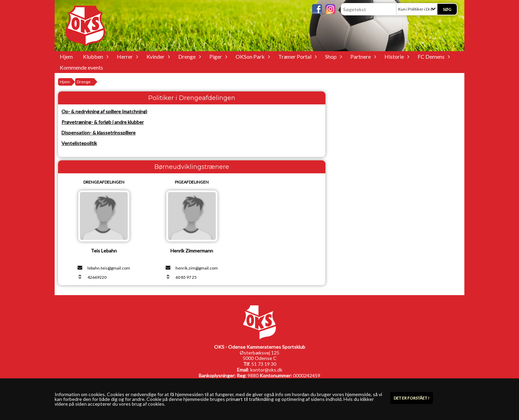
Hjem (66, 56)
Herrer (127, 56)
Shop (333, 56)
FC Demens (433, 56)
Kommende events (81, 67)
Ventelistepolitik (79, 143)
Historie (396, 56)
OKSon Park (252, 56)
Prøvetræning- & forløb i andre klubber (103, 122)
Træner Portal (297, 56)
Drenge (189, 56)
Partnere (362, 56)
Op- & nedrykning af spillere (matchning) (104, 111)
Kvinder (157, 56)
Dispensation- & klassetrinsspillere (99, 133)
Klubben (95, 56)
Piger (217, 56)
